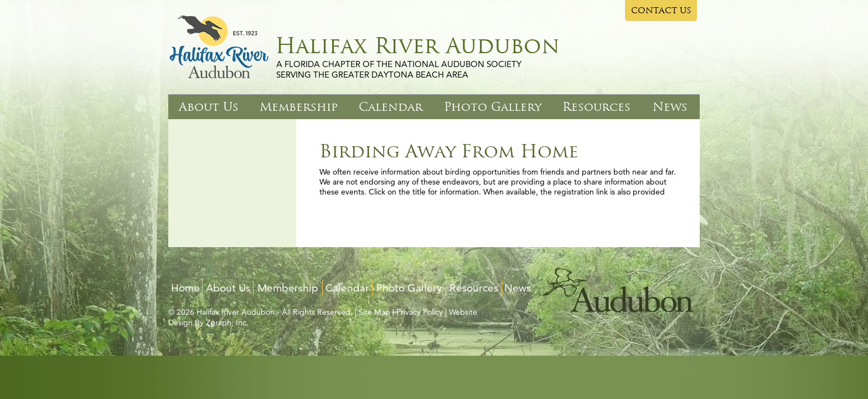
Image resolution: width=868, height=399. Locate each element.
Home (185, 288)
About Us (209, 107)
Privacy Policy (420, 312)
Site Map (374, 312)
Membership (299, 107)
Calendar (391, 107)
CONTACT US (661, 11)
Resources (596, 107)
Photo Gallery (493, 107)
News (670, 107)
